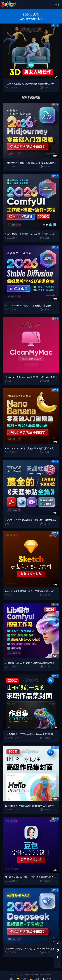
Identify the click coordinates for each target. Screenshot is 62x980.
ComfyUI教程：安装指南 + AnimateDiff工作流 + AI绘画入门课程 (31, 234)
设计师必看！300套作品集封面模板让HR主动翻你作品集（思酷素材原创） (31, 806)
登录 (58, 5)
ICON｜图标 (12, 87)
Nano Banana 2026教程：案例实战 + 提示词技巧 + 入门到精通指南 (31, 449)
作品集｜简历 (13, 738)
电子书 (10, 524)
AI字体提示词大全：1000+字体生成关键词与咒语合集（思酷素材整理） (31, 877)
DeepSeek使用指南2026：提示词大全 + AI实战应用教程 (31, 949)
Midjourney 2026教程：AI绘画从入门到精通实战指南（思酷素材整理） (31, 163)
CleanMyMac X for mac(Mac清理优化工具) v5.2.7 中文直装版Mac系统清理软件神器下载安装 (31, 377)
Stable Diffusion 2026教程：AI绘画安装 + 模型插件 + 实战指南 (31, 306)
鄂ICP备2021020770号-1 (41, 974)
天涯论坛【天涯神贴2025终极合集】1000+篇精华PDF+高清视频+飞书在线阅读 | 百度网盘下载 (31, 520)
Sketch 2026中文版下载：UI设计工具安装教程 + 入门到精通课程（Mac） (31, 591)
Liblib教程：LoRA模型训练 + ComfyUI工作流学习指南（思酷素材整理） (31, 663)
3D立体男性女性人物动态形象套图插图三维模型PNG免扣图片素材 (31, 84)
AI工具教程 (12, 167)
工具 (9, 381)
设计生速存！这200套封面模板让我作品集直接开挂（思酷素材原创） (31, 734)
